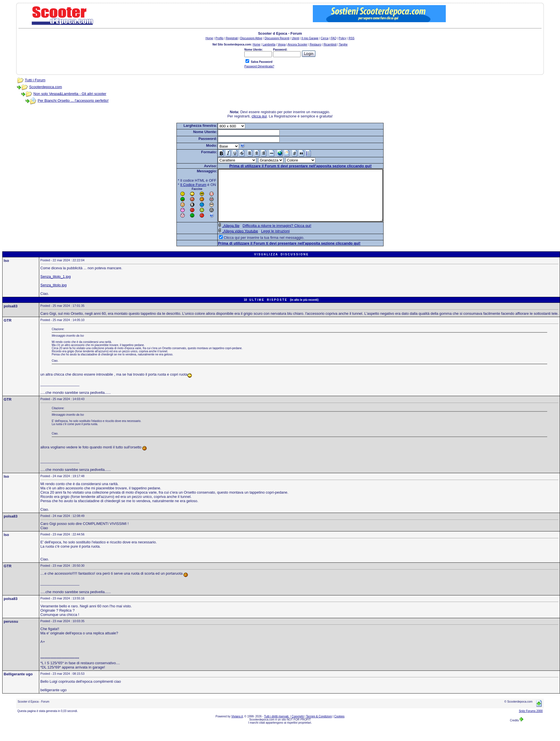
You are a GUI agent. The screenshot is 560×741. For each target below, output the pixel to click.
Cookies (339, 727)
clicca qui (259, 116)
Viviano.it (237, 727)
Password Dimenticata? (259, 66)
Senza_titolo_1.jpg (56, 287)
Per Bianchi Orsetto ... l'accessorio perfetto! (73, 101)
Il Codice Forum (184, 185)
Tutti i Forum (35, 80)
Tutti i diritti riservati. (277, 727)
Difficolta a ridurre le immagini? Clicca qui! (267, 236)
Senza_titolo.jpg (54, 295)
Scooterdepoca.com (46, 87)
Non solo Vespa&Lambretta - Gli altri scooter (70, 94)
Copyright (298, 727)
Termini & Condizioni (319, 727)
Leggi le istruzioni (265, 241)
